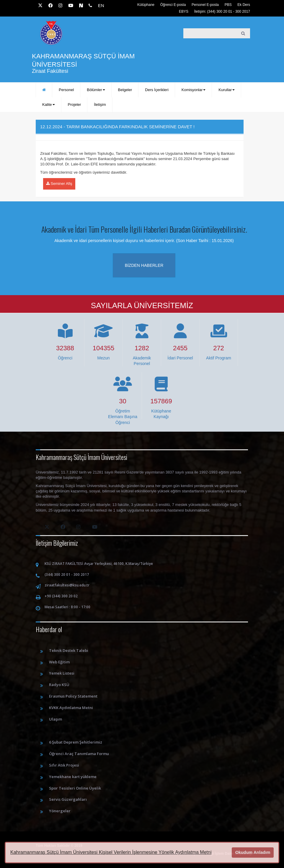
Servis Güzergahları (68, 799)
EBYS (184, 11)
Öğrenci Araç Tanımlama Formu (79, 754)
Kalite (49, 105)
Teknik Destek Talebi (69, 650)
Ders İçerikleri (157, 90)
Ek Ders (244, 5)
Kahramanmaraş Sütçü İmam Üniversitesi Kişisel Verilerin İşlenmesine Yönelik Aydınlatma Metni (111, 852)
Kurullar (227, 90)
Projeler (75, 105)
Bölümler (96, 90)
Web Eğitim (59, 662)
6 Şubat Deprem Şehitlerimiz (76, 742)
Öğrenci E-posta (173, 5)
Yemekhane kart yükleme (73, 777)
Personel (66, 90)
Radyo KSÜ (59, 685)
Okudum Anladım (253, 852)
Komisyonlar (194, 90)
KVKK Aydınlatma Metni (71, 708)
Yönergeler (60, 811)
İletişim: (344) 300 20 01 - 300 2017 (222, 11)
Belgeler (125, 90)
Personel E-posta (205, 5)
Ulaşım (56, 719)
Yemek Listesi (62, 673)
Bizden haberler (144, 265)
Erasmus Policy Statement (73, 696)
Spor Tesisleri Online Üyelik (75, 788)
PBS (228, 5)
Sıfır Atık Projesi (64, 765)
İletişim (100, 105)
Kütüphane (146, 5)
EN (101, 5)
